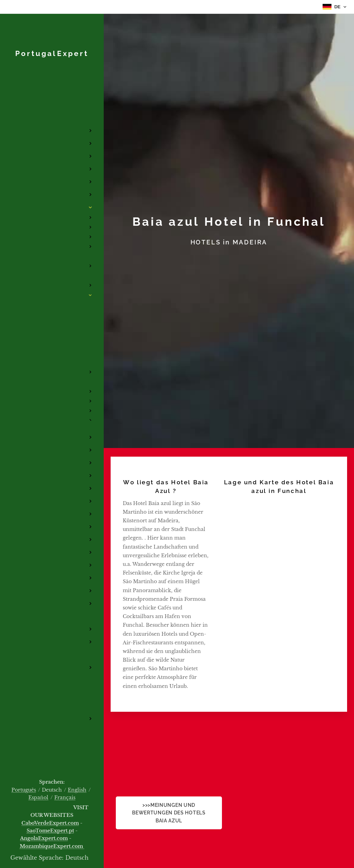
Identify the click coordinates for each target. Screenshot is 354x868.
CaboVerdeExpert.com (50, 823)
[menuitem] (52, 85)
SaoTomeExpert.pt (50, 831)
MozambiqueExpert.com (52, 846)
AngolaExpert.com (44, 838)
